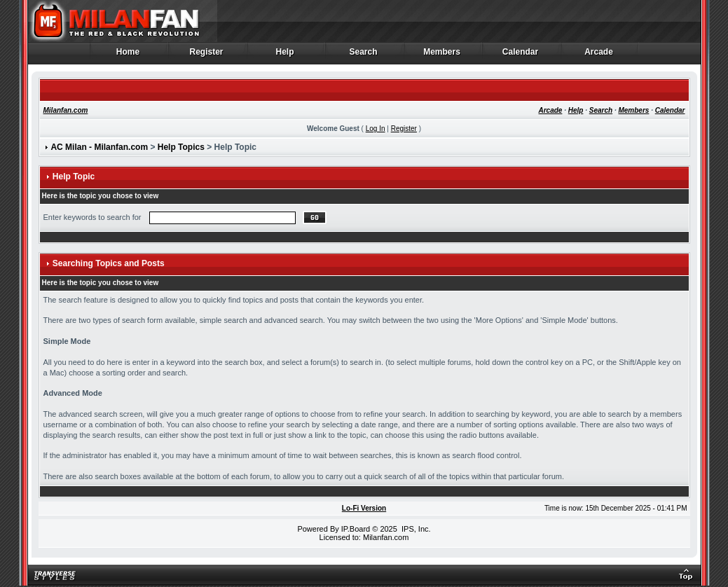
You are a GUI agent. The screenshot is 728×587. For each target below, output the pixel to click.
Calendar (521, 55)
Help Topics (181, 147)
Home (129, 55)
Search (364, 55)
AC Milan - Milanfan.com (99, 147)
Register (207, 55)
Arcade (599, 55)
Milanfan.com (66, 110)
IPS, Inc (415, 529)
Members (442, 55)
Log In (376, 129)
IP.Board (356, 529)
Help (286, 55)
